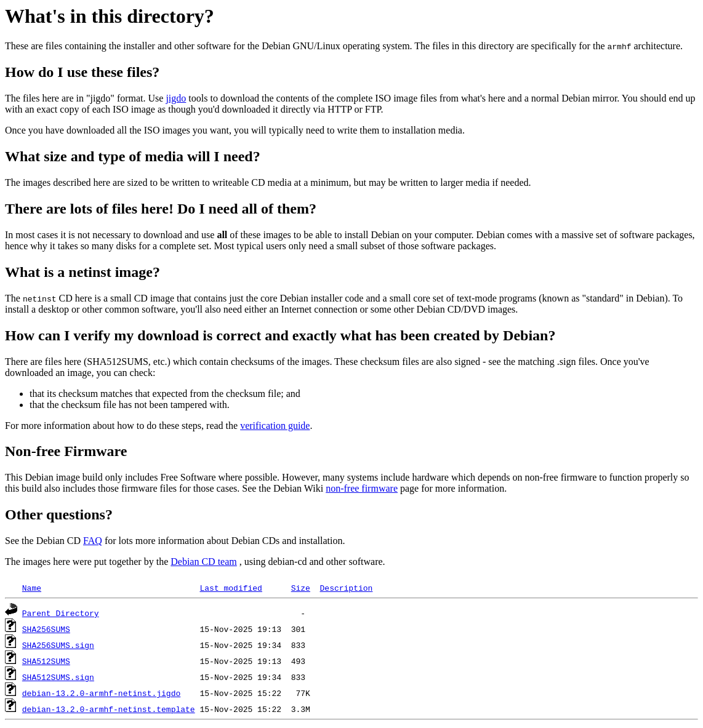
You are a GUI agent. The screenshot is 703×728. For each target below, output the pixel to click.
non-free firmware (362, 488)
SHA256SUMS (46, 629)
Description (346, 588)
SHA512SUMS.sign (58, 677)
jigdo (176, 98)
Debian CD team (204, 562)
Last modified (231, 588)
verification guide (275, 426)
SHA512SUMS (46, 661)
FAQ (93, 541)
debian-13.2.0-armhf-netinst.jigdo (101, 693)
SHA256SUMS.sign (58, 645)
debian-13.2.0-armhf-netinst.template (109, 709)
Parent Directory (61, 613)
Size (301, 588)
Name (32, 588)
